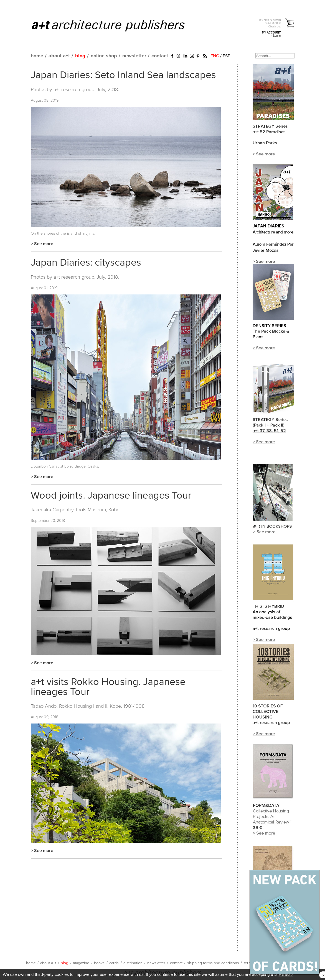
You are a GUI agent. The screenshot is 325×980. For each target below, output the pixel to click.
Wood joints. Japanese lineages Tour (111, 496)
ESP (226, 56)
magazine (81, 963)
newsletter (134, 56)
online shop (104, 56)
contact (160, 56)
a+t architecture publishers (115, 25)
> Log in (276, 36)
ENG (215, 56)
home (37, 56)
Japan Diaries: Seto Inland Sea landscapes (123, 75)
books (99, 963)
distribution (133, 963)
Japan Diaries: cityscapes (86, 263)
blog (80, 56)
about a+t (59, 56)
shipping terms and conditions (213, 963)
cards (114, 963)
